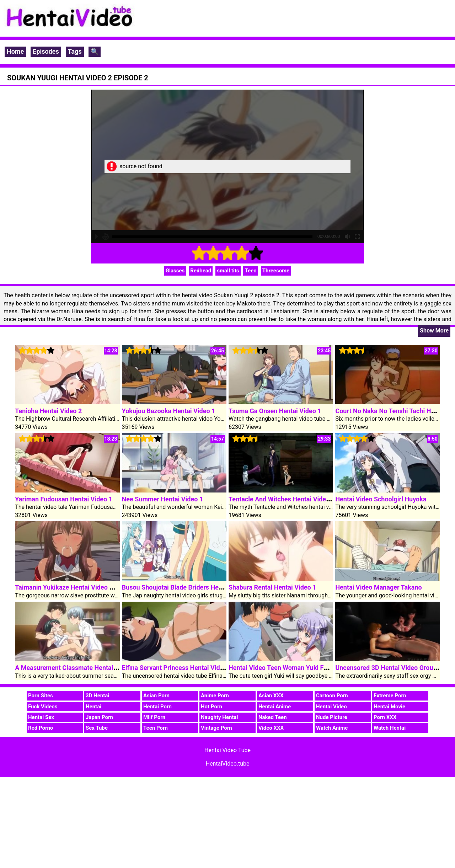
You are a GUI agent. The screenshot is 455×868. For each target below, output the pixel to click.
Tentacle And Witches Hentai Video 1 (282, 499)
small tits (228, 271)
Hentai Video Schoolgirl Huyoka (381, 499)
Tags (75, 51)
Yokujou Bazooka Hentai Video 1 (169, 411)
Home (15, 51)
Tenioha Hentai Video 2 (48, 411)
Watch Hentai (390, 728)
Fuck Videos (43, 707)
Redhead (201, 271)
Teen (250, 271)
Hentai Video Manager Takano (378, 587)
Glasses (175, 271)
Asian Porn (156, 696)
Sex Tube (97, 728)
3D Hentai (97, 696)
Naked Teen (273, 717)
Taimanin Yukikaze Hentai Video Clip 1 (70, 587)
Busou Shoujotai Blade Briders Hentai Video (185, 587)
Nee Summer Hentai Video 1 (163, 499)
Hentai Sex (41, 717)
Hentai (93, 707)
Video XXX (271, 728)
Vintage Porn (216, 728)
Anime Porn (215, 696)
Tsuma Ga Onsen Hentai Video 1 (275, 411)
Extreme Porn (390, 696)
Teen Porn (156, 728)
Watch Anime (332, 728)
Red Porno (41, 728)
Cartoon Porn (332, 696)
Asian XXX (271, 696)
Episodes (46, 51)
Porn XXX (385, 717)
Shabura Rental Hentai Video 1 (272, 587)
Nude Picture (332, 717)
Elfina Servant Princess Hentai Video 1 (177, 668)
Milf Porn (154, 717)
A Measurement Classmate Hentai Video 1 (76, 668)
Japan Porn (99, 717)
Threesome (276, 271)
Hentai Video (331, 707)
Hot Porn (212, 707)
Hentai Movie (389, 707)
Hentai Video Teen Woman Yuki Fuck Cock (289, 668)
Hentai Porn (157, 707)
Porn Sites (41, 696)
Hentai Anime (275, 707)
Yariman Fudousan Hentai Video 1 (64, 499)
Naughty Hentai (220, 717)
